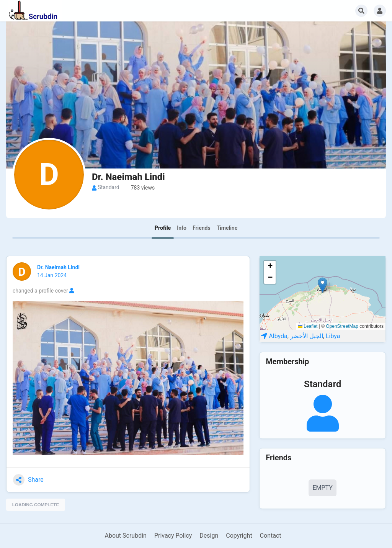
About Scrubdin (125, 536)
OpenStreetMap (342, 326)
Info (182, 228)
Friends (202, 228)
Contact (271, 536)
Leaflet (308, 326)
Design (209, 536)
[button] (323, 285)
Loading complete (36, 505)
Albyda (278, 336)
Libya (333, 336)
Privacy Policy (173, 536)
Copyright (239, 536)
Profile (163, 228)
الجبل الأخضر (307, 336)
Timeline (227, 228)
